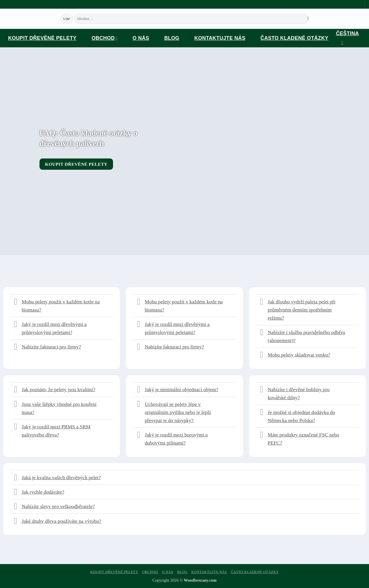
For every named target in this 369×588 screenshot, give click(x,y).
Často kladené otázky (294, 38)
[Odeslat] (308, 19)
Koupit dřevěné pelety (42, 38)
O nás (141, 38)
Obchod (105, 38)
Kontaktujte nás (220, 38)
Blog (172, 38)
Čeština (347, 39)
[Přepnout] (16, 302)
